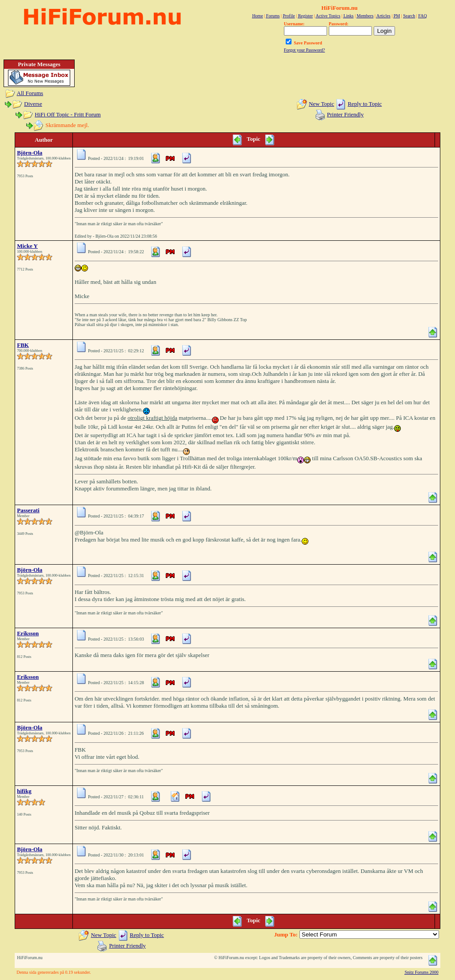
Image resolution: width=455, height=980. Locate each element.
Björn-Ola (30, 153)
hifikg (24, 791)
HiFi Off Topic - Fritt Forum (68, 114)
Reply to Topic (365, 104)
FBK (23, 345)
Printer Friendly (345, 114)
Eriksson (28, 633)
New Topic (321, 104)
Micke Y (27, 246)
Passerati (28, 510)
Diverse (33, 104)
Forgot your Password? (305, 50)
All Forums (30, 93)
